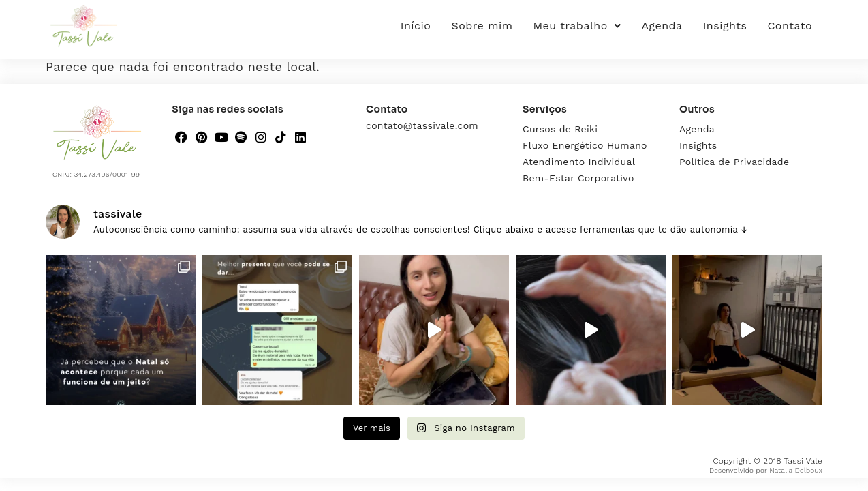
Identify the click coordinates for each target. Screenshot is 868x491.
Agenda (662, 26)
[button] (577, 26)
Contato (790, 26)
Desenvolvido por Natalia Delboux (766, 470)
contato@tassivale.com (422, 125)
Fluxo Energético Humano (585, 145)
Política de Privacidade (734, 162)
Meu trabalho (577, 26)
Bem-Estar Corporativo (578, 178)
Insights (725, 26)
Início (416, 26)
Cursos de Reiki (560, 129)
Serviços (545, 109)
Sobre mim (482, 26)
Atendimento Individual (579, 162)
